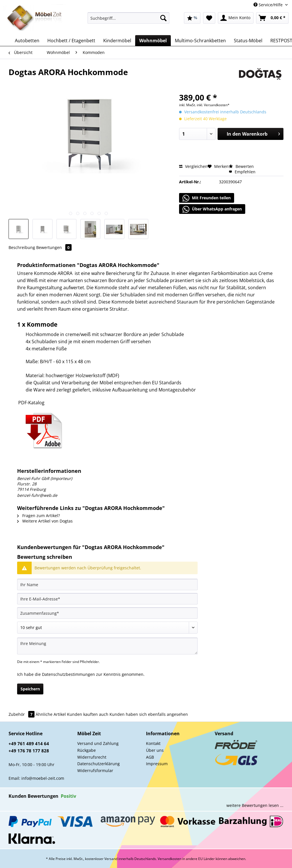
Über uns (155, 750)
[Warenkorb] (272, 18)
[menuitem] (128, 21)
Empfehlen (242, 172)
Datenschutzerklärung (99, 764)
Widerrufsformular (95, 770)
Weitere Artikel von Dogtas (45, 521)
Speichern (30, 689)
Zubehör (22, 714)
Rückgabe (87, 750)
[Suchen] (163, 18)
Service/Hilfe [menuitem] (269, 5)
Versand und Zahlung (98, 743)
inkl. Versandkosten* (213, 105)
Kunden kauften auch (88, 714)
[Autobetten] (27, 41)
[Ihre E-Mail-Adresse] (107, 599)
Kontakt (153, 743)
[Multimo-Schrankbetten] (200, 41)
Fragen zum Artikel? (38, 516)
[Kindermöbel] (117, 41)
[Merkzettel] (209, 18)
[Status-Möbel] (248, 41)
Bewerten (241, 166)
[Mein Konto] (236, 18)
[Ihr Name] (107, 584)
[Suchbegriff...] (128, 18)
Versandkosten (170, 859)
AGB (150, 757)
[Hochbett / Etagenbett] (71, 41)
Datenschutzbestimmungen (68, 674)
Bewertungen (54, 247)
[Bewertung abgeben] (107, 628)
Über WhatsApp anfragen (212, 209)
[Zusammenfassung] (107, 613)
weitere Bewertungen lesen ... (255, 805)
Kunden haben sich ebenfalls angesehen (149, 714)
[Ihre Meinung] (107, 646)
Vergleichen (193, 166)
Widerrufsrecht (92, 757)
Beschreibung (22, 247)
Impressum (157, 764)
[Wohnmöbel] (153, 41)
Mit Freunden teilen (207, 198)
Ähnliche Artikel (51, 714)
